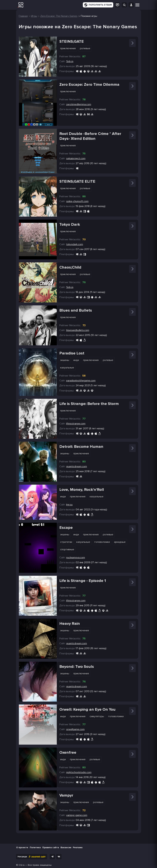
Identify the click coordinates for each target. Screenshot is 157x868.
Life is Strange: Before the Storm (89, 404)
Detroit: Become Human (81, 447)
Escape (66, 528)
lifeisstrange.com (76, 424)
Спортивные (67, 549)
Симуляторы (97, 716)
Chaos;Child (70, 267)
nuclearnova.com (76, 558)
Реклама (78, 847)
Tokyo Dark (70, 224)
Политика (35, 847)
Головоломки (102, 542)
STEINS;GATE (72, 41)
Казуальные (67, 368)
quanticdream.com (77, 466)
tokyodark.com (75, 244)
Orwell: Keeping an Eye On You (87, 709)
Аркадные (120, 542)
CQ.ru (22, 865)
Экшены (65, 360)
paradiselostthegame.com (81, 381)
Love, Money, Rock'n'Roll (82, 490)
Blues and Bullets (76, 310)
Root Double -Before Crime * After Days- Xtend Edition (90, 136)
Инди (76, 360)
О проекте (22, 847)
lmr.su (69, 505)
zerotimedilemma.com (79, 104)
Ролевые (85, 48)
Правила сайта (51, 847)
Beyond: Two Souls (77, 667)
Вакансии (66, 847)
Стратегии (66, 542)
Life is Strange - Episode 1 (83, 581)
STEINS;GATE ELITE (77, 181)
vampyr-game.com (77, 815)
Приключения (68, 48)
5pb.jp (70, 61)
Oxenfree (68, 752)
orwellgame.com (75, 729)
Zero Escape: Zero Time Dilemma (89, 85)
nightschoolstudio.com (79, 772)
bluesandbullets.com (78, 330)
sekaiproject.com (76, 158)
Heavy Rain (70, 624)
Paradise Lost (72, 353)
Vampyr (66, 795)
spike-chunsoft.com (77, 201)
